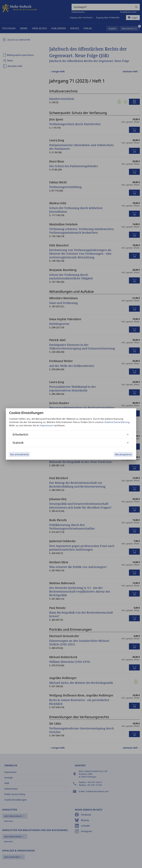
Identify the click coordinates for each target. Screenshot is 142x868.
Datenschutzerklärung (117, 422)
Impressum (46, 425)
